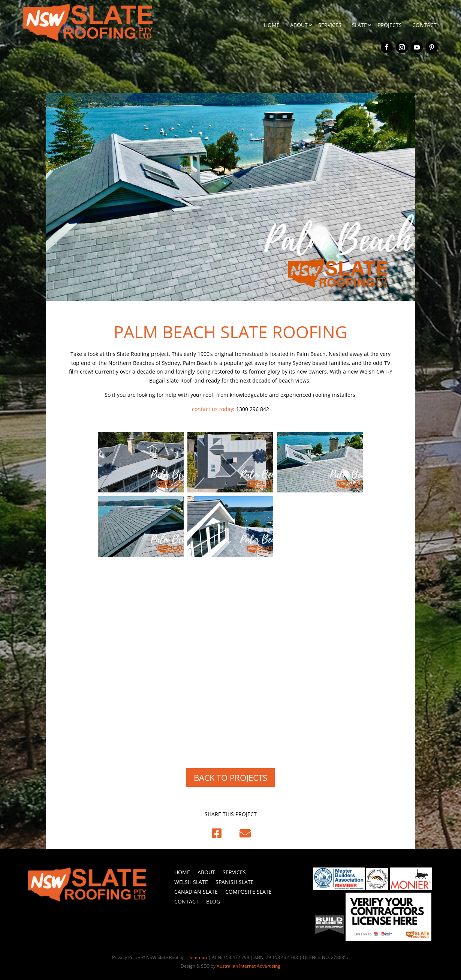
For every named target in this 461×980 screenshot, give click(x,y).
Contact (186, 901)
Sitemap (198, 957)
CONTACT (424, 25)
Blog (213, 901)
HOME (272, 25)
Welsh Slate (191, 882)
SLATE (359, 25)
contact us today (213, 409)
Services (234, 872)
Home (182, 872)
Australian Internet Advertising (248, 966)
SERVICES (330, 25)
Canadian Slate (196, 892)
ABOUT (299, 25)
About (206, 872)
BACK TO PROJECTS (230, 777)
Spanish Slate (235, 882)
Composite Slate (248, 892)
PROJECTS (390, 25)
